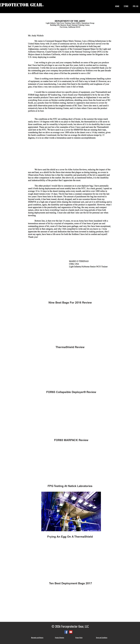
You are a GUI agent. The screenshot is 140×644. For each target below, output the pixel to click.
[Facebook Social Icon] (66, 632)
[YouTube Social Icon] (71, 632)
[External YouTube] (70, 324)
